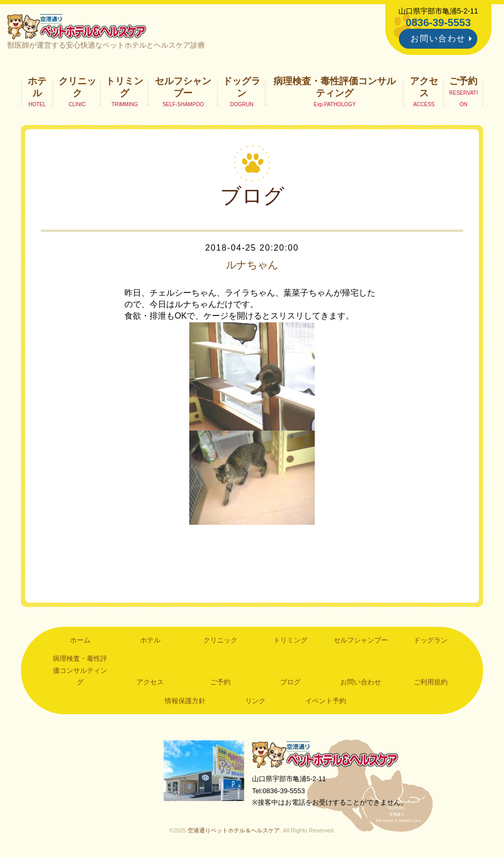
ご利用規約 (431, 682)
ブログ (290, 682)
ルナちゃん (252, 265)
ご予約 (463, 81)
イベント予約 (326, 701)
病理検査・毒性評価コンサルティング (335, 87)
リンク (255, 701)
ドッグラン (242, 87)
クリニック (77, 87)
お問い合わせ (438, 38)
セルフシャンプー (183, 87)
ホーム (80, 640)
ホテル (37, 87)
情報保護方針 (185, 701)
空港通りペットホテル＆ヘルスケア (325, 754)
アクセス (424, 87)
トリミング (124, 87)
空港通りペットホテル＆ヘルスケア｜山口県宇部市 (77, 26)
